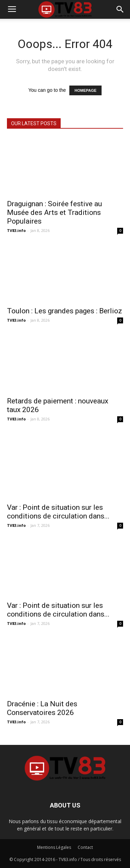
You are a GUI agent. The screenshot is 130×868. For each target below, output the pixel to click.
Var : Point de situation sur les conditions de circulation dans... (58, 512)
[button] (120, 9)
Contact (85, 847)
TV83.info (16, 230)
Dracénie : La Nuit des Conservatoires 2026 (42, 708)
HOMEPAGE (85, 90)
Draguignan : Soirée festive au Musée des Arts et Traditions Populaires (54, 212)
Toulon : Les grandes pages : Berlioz (64, 311)
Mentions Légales (54, 847)
